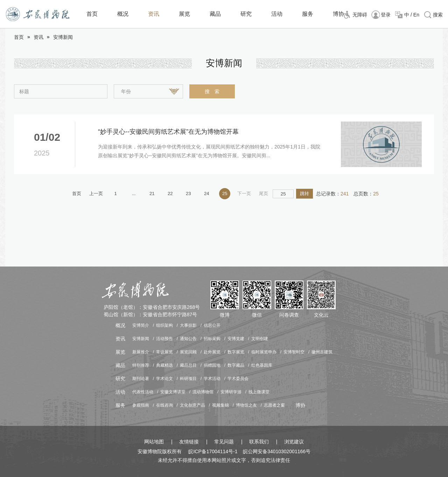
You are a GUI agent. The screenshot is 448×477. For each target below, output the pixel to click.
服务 (308, 14)
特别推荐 (141, 365)
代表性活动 (143, 392)
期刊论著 (141, 379)
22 (170, 193)
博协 (338, 14)
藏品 (215, 14)
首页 (92, 14)
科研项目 (188, 379)
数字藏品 (236, 365)
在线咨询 (164, 405)
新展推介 (141, 352)
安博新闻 (63, 37)
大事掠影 (188, 325)
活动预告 (164, 339)
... (134, 193)
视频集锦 (220, 405)
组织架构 (164, 325)
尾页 (264, 193)
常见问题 (224, 442)
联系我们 (259, 442)
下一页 (244, 193)
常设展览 (164, 352)
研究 (246, 14)
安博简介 (141, 325)
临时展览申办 (264, 352)
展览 (184, 14)
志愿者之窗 (274, 405)
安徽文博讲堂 (173, 392)
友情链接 (189, 442)
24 (206, 193)
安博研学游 (231, 392)
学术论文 (164, 379)
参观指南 (141, 405)
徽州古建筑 (322, 352)
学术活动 (212, 379)
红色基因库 (262, 365)
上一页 (96, 193)
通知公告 (188, 339)
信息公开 (212, 325)
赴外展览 (212, 352)
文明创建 (260, 339)
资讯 (154, 14)
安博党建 (236, 339)
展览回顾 (188, 352)
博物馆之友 (246, 405)
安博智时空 (294, 352)
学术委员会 (238, 379)
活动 (277, 14)
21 (152, 193)
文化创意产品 (192, 405)
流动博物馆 (203, 392)
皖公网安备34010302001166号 (277, 451)
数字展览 (236, 352)
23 (188, 193)
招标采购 (212, 339)
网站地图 (154, 442)
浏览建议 (294, 442)
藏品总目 (188, 365)
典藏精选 (164, 365)
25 (225, 193)
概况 (123, 14)
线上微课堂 (259, 392)
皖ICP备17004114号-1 (213, 451)
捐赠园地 (212, 365)
